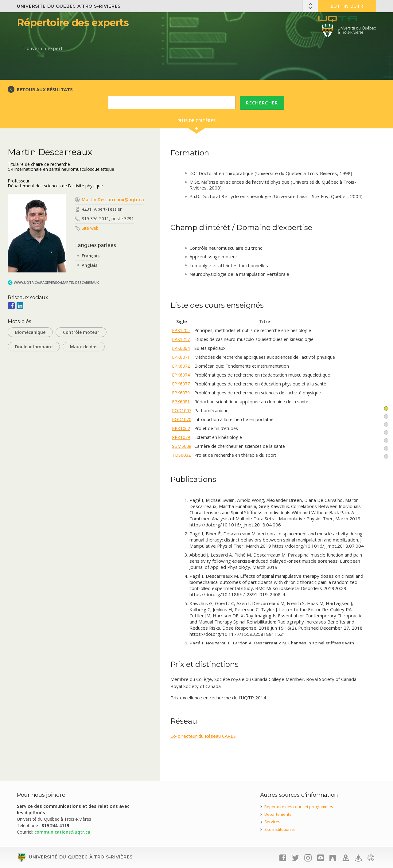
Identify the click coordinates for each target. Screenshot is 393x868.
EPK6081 (181, 402)
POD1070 (182, 419)
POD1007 (182, 411)
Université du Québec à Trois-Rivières (69, 6)
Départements (278, 814)
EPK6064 (181, 348)
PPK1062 (181, 428)
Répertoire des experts (73, 23)
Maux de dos (84, 347)
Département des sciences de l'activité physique (55, 186)
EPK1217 (181, 339)
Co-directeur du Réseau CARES (203, 736)
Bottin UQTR (347, 6)
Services (272, 822)
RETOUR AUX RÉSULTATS (45, 89)
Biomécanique (30, 332)
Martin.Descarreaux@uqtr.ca (113, 199)
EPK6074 (181, 375)
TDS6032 (181, 455)
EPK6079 (181, 393)
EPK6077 (181, 384)
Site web (90, 228)
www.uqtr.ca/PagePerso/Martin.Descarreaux (56, 282)
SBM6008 (182, 446)
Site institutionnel (280, 829)
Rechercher (262, 103)
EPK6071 (181, 357)
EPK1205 (181, 330)
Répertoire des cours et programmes (299, 807)
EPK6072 (181, 366)
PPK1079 (181, 437)
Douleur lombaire (34, 347)
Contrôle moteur (81, 332)
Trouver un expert (42, 48)
